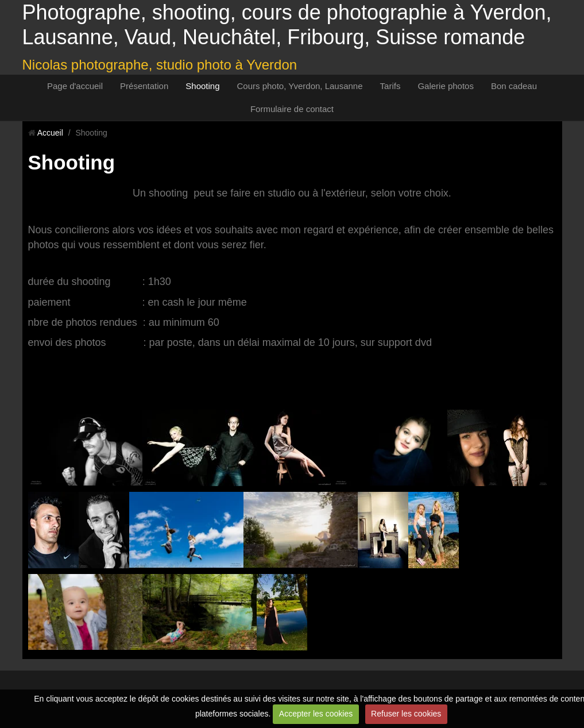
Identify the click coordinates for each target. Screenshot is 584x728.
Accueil (50, 133)
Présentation (144, 86)
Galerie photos (446, 86)
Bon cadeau (514, 86)
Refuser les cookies (406, 714)
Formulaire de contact (292, 109)
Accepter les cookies (316, 714)
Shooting (202, 86)
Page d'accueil (75, 86)
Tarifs (390, 86)
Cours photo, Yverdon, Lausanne (300, 86)
